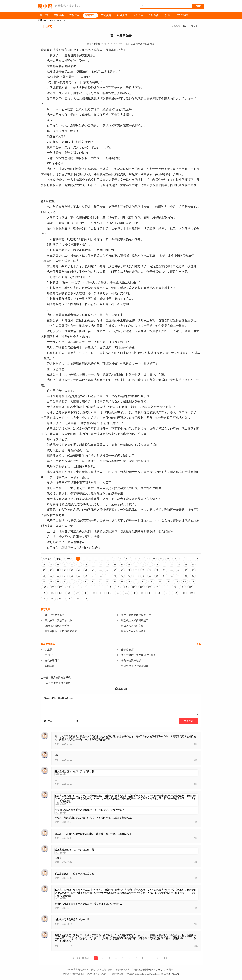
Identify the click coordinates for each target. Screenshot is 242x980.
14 (161, 559)
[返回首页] (121, 689)
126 (44, 593)
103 (168, 582)
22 (58, 564)
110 (69, 587)
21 (51, 564)
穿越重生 (196, 26)
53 (122, 570)
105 (185, 582)
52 (115, 570)
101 (152, 582)
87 (51, 582)
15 (168, 559)
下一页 (69, 559)
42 (44, 570)
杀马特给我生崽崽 (131, 660)
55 (136, 570)
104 (176, 582)
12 (147, 559)
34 (143, 564)
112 (85, 587)
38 (171, 564)
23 (65, 564)
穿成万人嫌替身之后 (132, 626)
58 (157, 570)
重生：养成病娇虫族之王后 (136, 615)
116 (117, 587)
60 (171, 570)
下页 (166, 958)
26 (86, 564)
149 (77, 599)
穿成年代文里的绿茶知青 (135, 666)
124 (182, 587)
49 (93, 570)
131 (85, 593)
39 (179, 564)
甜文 (133, 44)
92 (86, 582)
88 (58, 582)
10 (133, 559)
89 (65, 582)
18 (189, 559)
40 (186, 564)
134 (110, 593)
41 (193, 564)
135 (118, 593)
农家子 (48, 650)
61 (179, 570)
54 (129, 570)
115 (109, 587)
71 (93, 576)
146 (52, 599)
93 (93, 582)
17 (182, 559)
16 (175, 559)
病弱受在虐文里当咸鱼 (134, 631)
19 (196, 559)
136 (126, 593)
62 (186, 570)
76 (129, 576)
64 (44, 576)
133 (101, 593)
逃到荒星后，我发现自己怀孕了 (138, 655)
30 (115, 564)
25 (79, 564)
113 (93, 587)
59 (164, 570)
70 (86, 576)
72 (100, 576)
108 (52, 587)
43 (51, 570)
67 (65, 576)
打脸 (152, 44)
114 (101, 587)
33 (136, 564)
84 (186, 576)
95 (108, 582)
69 (79, 576)
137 (134, 593)
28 (100, 564)
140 (159, 593)
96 (115, 582)
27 (93, 564)
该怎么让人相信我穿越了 (135, 620)
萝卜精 (97, 44)
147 (61, 599)
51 (108, 570)
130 (77, 593)
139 (151, 593)
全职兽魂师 (127, 650)
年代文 (146, 44)
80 (157, 576)
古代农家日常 (52, 660)
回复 (196, 744)
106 (193, 582)
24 (72, 564)
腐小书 (186, 26)
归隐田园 (50, 666)
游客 (57, 744)
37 (164, 564)
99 (136, 582)
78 (143, 576)
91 (79, 582)
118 (133, 587)
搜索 (198, 6)
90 (72, 582)
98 (129, 582)
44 (58, 570)
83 (179, 576)
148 (69, 599)
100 (144, 582)
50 (100, 570)
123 (174, 587)
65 (51, 576)
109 (61, 587)
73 (108, 576)
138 (142, 593)
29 (108, 564)
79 (150, 576)
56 (143, 570)
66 (58, 576)
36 (157, 564)
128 (61, 593)
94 (100, 582)
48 (86, 570)
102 (160, 582)
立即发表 (189, 721)
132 (93, 593)
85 (193, 576)
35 (150, 564)
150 (85, 599)
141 (167, 593)
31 (122, 564)
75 (122, 576)
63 (193, 570)
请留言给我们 (156, 970)
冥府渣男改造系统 (55, 615)
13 (154, 559)
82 (171, 576)
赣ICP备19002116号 (170, 974)
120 (150, 587)
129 (69, 593)
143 (183, 593)
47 (79, 570)
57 (150, 570)
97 (122, 582)
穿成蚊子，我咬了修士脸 (58, 620)
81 (164, 576)
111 (77, 587)
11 (140, 559)
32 (129, 564)
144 (191, 593)
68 (72, 576)
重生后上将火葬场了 (62, 683)
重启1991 (50, 655)
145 (44, 599)
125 (191, 587)
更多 (199, 644)
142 (175, 593)
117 (125, 587)
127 (52, 593)
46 (72, 570)
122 (166, 587)
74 (115, 576)
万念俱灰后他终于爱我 (57, 626)
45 (65, 570)
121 (158, 587)
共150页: (47, 559)
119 (142, 587)
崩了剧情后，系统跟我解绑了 (61, 631)
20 (44, 564)
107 (44, 587)
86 (44, 582)
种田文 (139, 44)
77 (136, 576)
